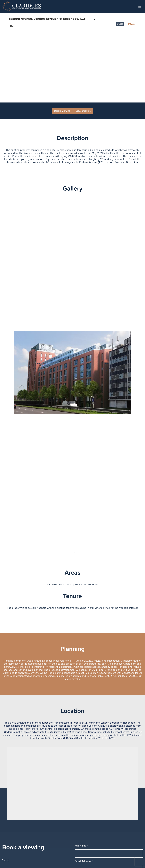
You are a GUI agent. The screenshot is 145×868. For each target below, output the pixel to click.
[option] (73, 374)
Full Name (81, 847)
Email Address (84, 863)
